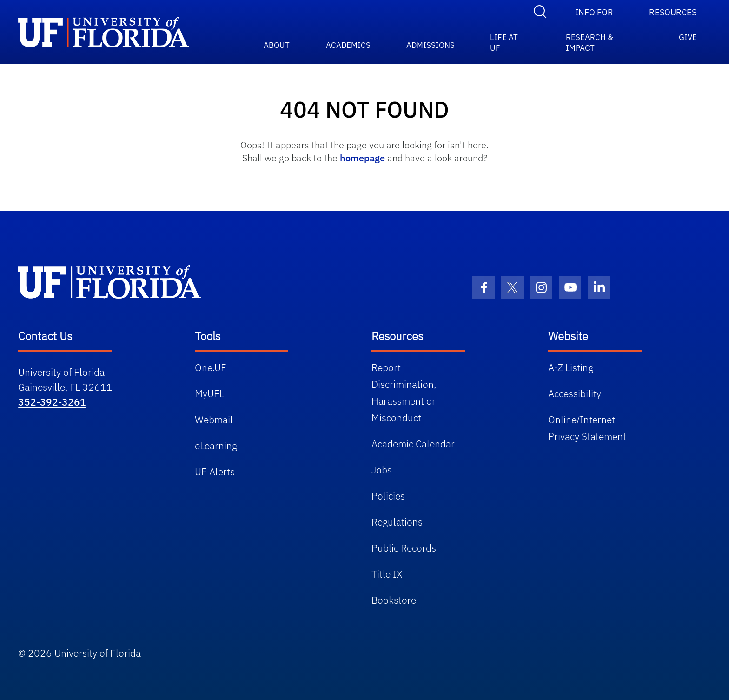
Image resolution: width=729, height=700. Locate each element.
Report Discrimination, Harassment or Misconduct (404, 393)
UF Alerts (215, 472)
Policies (388, 496)
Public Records (404, 548)
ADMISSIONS (431, 43)
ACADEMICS (348, 43)
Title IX (387, 574)
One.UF (211, 367)
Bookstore (394, 600)
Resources (673, 12)
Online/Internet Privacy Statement (587, 428)
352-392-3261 (52, 402)
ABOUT (277, 43)
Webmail (214, 420)
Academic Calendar (413, 444)
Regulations (397, 522)
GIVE (688, 37)
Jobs (382, 470)
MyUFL (209, 393)
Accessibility (575, 393)
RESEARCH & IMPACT (590, 39)
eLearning (216, 446)
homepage (362, 158)
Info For (594, 12)
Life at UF (504, 39)
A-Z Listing (571, 367)
